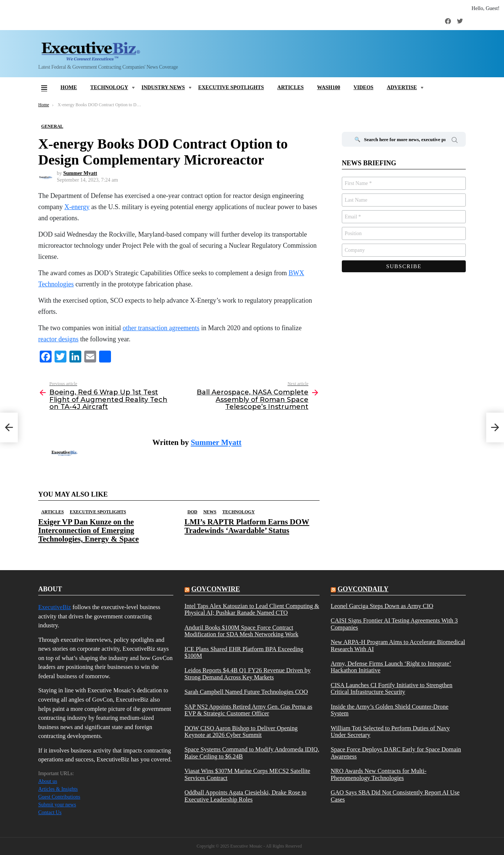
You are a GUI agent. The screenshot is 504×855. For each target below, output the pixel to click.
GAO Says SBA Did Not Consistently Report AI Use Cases (395, 796)
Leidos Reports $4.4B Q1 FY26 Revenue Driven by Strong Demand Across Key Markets (248, 674)
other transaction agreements (161, 328)
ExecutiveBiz (55, 607)
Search (455, 141)
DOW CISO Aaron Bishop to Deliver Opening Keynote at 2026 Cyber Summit (241, 732)
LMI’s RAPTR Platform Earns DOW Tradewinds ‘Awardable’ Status (247, 526)
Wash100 (328, 87)
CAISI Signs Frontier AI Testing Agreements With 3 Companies (394, 624)
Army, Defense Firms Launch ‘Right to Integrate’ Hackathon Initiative (391, 667)
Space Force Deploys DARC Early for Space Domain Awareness (396, 753)
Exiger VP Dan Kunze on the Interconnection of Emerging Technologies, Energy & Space (89, 530)
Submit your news (57, 805)
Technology (109, 87)
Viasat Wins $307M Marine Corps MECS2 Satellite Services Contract (247, 774)
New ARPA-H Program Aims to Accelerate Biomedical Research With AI (398, 646)
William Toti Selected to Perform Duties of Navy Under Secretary (390, 732)
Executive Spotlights (231, 87)
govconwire (215, 589)
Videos (363, 87)
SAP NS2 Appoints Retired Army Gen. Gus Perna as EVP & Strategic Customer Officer (248, 710)
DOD (192, 512)
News (210, 512)
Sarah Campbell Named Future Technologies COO (246, 692)
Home (69, 87)
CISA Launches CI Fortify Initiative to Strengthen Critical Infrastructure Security (392, 689)
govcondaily (363, 589)
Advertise (402, 87)
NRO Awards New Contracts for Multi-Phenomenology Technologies (379, 774)
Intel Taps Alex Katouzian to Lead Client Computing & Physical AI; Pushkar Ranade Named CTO (252, 609)
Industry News (163, 87)
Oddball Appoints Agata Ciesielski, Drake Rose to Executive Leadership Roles (246, 796)
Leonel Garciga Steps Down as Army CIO (382, 606)
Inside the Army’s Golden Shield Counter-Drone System (390, 710)
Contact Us (50, 812)
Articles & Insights (58, 789)
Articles (290, 87)
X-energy (77, 207)
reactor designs (58, 339)
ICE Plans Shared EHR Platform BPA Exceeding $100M (244, 653)
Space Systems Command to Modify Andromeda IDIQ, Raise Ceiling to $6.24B (252, 753)
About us (48, 781)
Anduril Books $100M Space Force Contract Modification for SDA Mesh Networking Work (241, 631)
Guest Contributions (59, 797)
